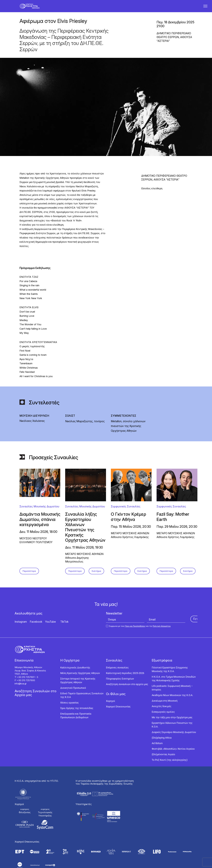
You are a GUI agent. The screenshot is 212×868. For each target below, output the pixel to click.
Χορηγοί (111, 704)
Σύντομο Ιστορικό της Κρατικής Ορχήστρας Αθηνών (78, 684)
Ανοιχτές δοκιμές (162, 709)
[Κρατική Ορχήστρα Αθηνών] (32, 8)
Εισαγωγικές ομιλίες (163, 715)
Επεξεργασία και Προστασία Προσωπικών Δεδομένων (76, 719)
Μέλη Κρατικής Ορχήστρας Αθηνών (80, 676)
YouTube (50, 625)
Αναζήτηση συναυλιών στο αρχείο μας (127, 687)
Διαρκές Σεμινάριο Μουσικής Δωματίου (174, 735)
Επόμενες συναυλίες (117, 671)
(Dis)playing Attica (162, 741)
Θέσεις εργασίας (70, 706)
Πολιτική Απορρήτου (162, 629)
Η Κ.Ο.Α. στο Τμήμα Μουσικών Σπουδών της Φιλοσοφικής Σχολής (174, 682)
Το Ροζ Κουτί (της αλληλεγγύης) (170, 763)
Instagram (21, 625)
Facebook (36, 625)
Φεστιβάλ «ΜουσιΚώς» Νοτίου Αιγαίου (173, 752)
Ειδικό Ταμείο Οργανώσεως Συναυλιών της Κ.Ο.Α (82, 698)
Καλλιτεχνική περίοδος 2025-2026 (125, 676)
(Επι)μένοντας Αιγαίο (163, 758)
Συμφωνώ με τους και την (138, 629)
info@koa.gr (21, 687)
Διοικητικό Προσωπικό (73, 691)
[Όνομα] (125, 623)
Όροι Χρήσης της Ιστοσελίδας (77, 711)
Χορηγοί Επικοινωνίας (118, 710)
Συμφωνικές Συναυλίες (126, 510)
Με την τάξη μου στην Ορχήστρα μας (172, 721)
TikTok (64, 625)
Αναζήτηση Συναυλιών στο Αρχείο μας (35, 696)
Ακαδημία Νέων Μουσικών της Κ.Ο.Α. (172, 698)
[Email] (166, 623)
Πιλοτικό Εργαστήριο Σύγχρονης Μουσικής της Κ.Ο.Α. (170, 673)
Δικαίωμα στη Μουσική (165, 704)
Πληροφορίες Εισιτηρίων (120, 682)
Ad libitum (157, 746)
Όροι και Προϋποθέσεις (135, 629)
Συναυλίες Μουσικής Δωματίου (39, 510)
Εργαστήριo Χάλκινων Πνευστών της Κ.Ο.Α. (172, 728)
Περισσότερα (29, 574)
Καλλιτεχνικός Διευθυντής (75, 671)
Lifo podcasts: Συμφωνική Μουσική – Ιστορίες (172, 691)
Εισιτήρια (96, 574)
